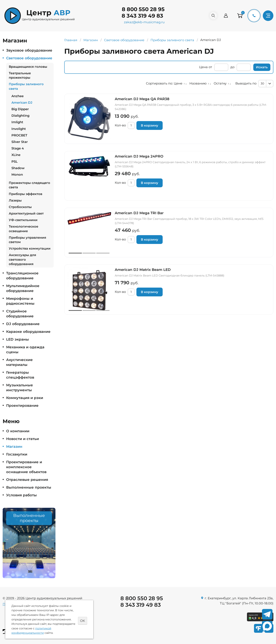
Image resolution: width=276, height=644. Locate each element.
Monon (17, 175)
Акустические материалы (19, 362)
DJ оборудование (23, 324)
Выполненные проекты (29, 487)
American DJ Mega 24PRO (139, 156)
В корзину (150, 125)
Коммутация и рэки (25, 398)
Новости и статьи (23, 439)
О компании (18, 431)
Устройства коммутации (30, 249)
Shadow (18, 168)
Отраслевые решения (27, 480)
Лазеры (15, 200)
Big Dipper (20, 109)
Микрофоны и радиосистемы (20, 301)
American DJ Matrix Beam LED (143, 270)
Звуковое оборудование (29, 50)
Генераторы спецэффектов (20, 375)
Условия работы (21, 495)
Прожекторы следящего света (29, 185)
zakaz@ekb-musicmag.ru (143, 22)
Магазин (14, 447)
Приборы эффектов (26, 194)
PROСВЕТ (19, 135)
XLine (16, 155)
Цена (203, 67)
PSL (15, 162)
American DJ (22, 103)
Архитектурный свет (26, 213)
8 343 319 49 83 (141, 16)
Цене (178, 83)
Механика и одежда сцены (25, 350)
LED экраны (18, 339)
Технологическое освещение (23, 229)
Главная (71, 40)
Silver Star (20, 142)
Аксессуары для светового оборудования (22, 259)
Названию (198, 83)
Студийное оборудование (20, 314)
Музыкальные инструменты (20, 388)
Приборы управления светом (27, 240)
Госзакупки (17, 454)
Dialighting (20, 116)
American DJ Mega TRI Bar (139, 213)
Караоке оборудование (28, 332)
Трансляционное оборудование (22, 276)
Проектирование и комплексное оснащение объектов (26, 467)
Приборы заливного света (26, 86)
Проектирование (22, 406)
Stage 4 (18, 148)
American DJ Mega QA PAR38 (142, 99)
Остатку (220, 83)
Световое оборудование (29, 58)
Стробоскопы (20, 207)
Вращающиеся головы (28, 67)
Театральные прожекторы (20, 75)
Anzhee (18, 96)
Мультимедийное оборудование (23, 288)
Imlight (17, 122)
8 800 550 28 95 (142, 9)
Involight (19, 129)
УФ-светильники (23, 220)
